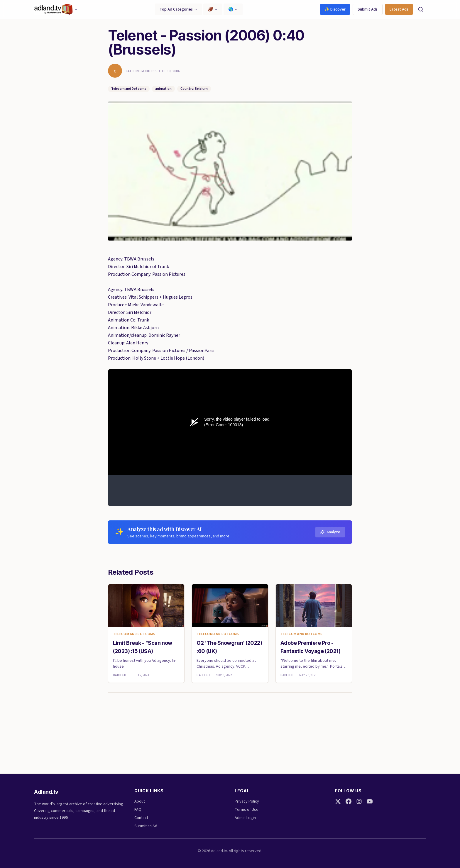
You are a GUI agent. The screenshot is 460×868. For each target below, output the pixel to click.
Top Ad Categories (179, 9)
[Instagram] (359, 801)
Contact (141, 818)
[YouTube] (370, 801)
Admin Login (245, 818)
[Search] (421, 9)
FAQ (138, 810)
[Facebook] (349, 801)
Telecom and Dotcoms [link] (134, 634)
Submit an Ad (146, 826)
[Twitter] (338, 801)
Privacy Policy (247, 801)
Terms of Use (247, 810)
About (140, 801)
